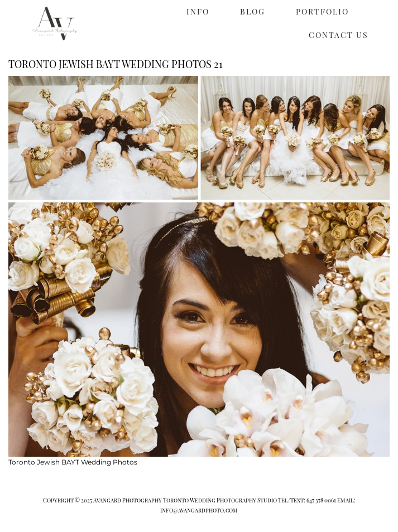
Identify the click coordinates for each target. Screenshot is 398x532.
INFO (198, 11)
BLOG (253, 11)
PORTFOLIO (322, 11)
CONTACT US (339, 35)
